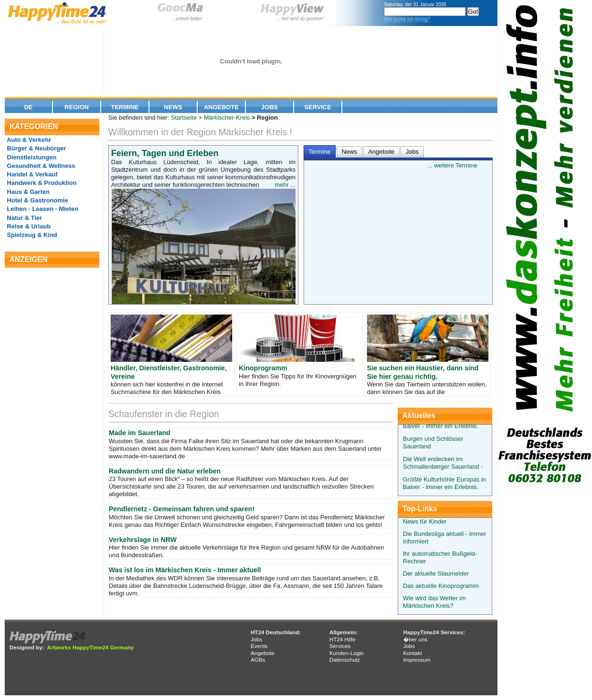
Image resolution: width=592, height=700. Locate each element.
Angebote (221, 107)
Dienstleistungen (31, 157)
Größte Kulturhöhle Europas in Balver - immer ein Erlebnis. (444, 483)
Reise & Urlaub (28, 226)
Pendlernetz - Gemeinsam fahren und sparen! (182, 509)
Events (259, 646)
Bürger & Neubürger (36, 148)
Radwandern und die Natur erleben (165, 471)
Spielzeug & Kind (31, 235)
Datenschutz (344, 660)
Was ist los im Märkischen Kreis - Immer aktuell (185, 570)
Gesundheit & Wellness (40, 166)
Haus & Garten (27, 192)
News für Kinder (425, 521)
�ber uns (415, 639)
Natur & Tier (24, 218)
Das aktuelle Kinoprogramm (441, 586)
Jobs (269, 107)
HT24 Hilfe (342, 639)
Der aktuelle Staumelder (436, 573)
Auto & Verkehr (28, 140)
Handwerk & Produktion (41, 183)
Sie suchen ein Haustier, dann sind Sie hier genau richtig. (423, 372)
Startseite (184, 118)
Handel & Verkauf (31, 174)
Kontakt (413, 653)
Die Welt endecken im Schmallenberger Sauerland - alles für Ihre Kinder (443, 467)
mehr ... (285, 185)
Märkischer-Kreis (227, 118)
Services (340, 646)
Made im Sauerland (139, 433)
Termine (125, 107)
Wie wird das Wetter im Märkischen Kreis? (434, 602)
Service (318, 107)
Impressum (417, 660)
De (28, 107)
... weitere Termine (453, 165)
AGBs (258, 660)
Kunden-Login (346, 653)
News (173, 107)
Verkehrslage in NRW (143, 540)
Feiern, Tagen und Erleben (165, 153)
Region (76, 107)
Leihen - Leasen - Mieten (42, 209)
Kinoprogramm (263, 368)
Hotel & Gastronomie (37, 200)
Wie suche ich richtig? (407, 19)
